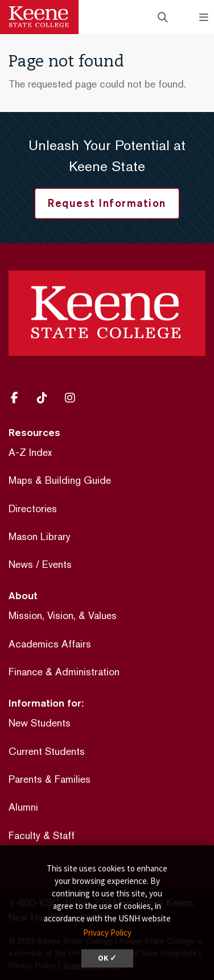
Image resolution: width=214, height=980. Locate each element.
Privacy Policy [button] (107, 933)
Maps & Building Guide (60, 480)
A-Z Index (30, 452)
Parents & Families (50, 779)
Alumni (23, 807)
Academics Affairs (50, 644)
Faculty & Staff (42, 835)
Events (57, 564)
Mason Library (40, 536)
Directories (33, 508)
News (21, 564)
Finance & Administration (64, 672)
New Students (40, 723)
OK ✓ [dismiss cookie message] (107, 958)
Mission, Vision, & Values (63, 615)
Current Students (47, 751)
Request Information (107, 203)
